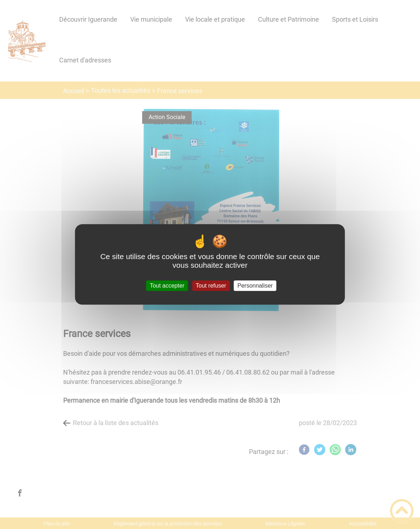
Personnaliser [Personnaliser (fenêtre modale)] (255, 286)
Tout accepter (167, 286)
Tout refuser (211, 286)
